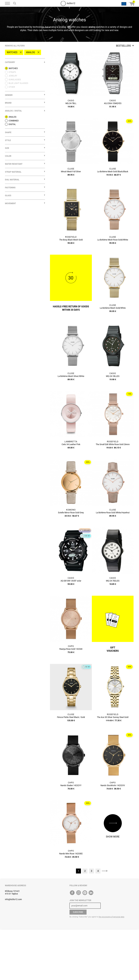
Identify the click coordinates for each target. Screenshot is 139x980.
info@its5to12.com (13, 899)
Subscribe (78, 912)
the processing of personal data (111, 917)
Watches (12, 52)
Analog (31, 52)
